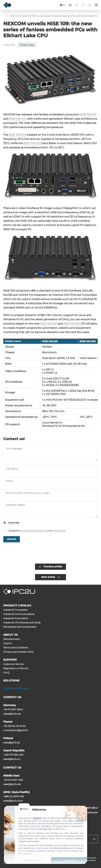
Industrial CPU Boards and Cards (22, 623)
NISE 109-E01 (88, 114)
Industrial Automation (16, 618)
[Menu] (96, 5)
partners (37, 818)
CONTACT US (12, 697)
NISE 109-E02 (18, 119)
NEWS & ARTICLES (16, 689)
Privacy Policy (59, 531)
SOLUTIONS (11, 680)
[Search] (70, 5)
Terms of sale (43, 531)
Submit (12, 539)
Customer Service (13, 664)
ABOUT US (11, 635)
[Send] (94, 839)
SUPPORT (10, 660)
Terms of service (28, 531)
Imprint (8, 643)
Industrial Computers (15, 610)
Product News (27, 45)
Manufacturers (12, 639)
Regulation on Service (16, 668)
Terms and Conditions (16, 648)
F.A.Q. (7, 673)
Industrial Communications (19, 614)
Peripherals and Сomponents (20, 627)
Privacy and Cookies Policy (19, 652)
